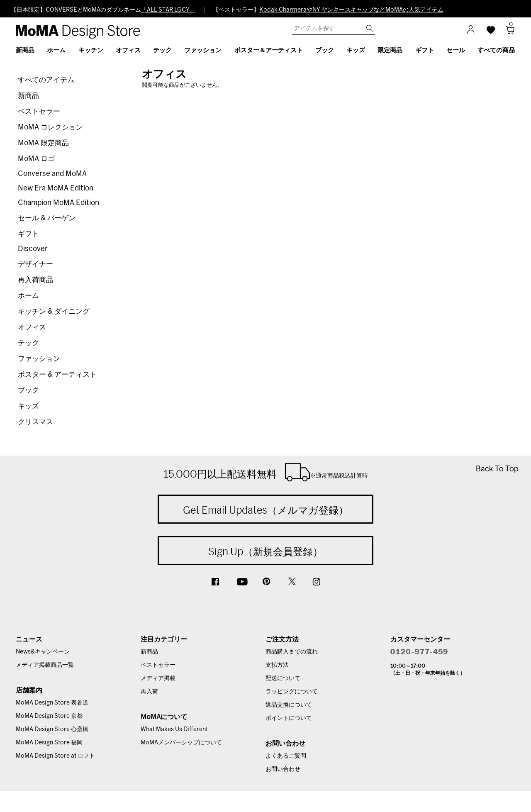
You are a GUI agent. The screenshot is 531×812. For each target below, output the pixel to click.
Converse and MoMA (52, 174)
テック (28, 343)
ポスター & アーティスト (57, 374)
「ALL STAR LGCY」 (168, 10)
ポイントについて (289, 718)
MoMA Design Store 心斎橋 (52, 729)
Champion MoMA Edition (58, 203)
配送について (283, 678)
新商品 (28, 96)
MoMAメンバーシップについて (181, 743)
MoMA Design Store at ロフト (55, 756)
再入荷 (149, 692)
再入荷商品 (35, 280)
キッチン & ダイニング (54, 311)
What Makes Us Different (174, 729)
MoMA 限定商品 (43, 143)
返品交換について (289, 705)
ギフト (28, 234)
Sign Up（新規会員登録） (265, 551)
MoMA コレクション (50, 127)
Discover (33, 249)
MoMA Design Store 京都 (49, 716)
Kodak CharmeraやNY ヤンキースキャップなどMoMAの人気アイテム (351, 10)
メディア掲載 (158, 678)
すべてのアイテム (46, 80)
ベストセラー (39, 111)
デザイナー (35, 264)
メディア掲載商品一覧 (45, 665)
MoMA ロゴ (36, 159)
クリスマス (35, 422)
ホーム (28, 296)
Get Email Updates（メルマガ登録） (266, 510)
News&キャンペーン (43, 652)
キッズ (28, 406)
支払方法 (277, 665)
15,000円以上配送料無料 (266, 472)
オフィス (32, 327)
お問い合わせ (283, 769)
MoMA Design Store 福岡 (49, 743)
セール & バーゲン (47, 218)
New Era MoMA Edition (56, 188)
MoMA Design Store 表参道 (52, 703)
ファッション (39, 359)
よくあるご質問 (286, 756)
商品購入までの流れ (292, 652)
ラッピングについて (292, 692)
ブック (28, 390)
